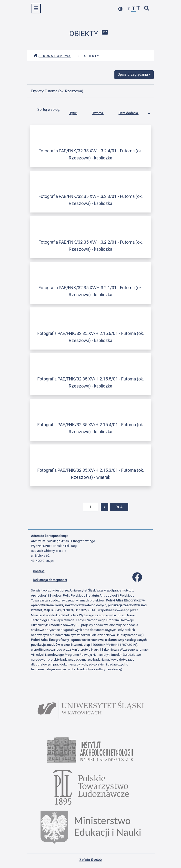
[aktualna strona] (91, 507)
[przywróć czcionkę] (134, 9)
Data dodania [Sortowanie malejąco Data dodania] (132, 112)
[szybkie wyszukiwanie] (147, 9)
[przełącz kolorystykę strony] (121, 9)
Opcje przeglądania (133, 74)
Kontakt (39, 571)
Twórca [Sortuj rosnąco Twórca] (102, 112)
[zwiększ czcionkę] (138, 9)
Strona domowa (52, 56)
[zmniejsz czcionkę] (129, 9)
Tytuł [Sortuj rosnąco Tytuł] (77, 112)
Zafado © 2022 (91, 860)
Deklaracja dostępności (50, 580)
